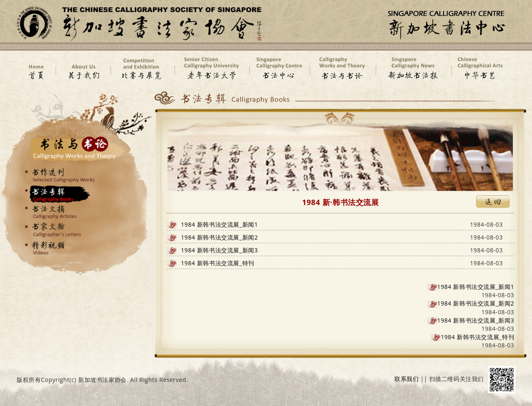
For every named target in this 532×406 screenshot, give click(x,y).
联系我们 (406, 379)
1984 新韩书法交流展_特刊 (218, 263)
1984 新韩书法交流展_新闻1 (219, 224)
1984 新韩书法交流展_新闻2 (219, 237)
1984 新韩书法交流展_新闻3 (219, 250)
